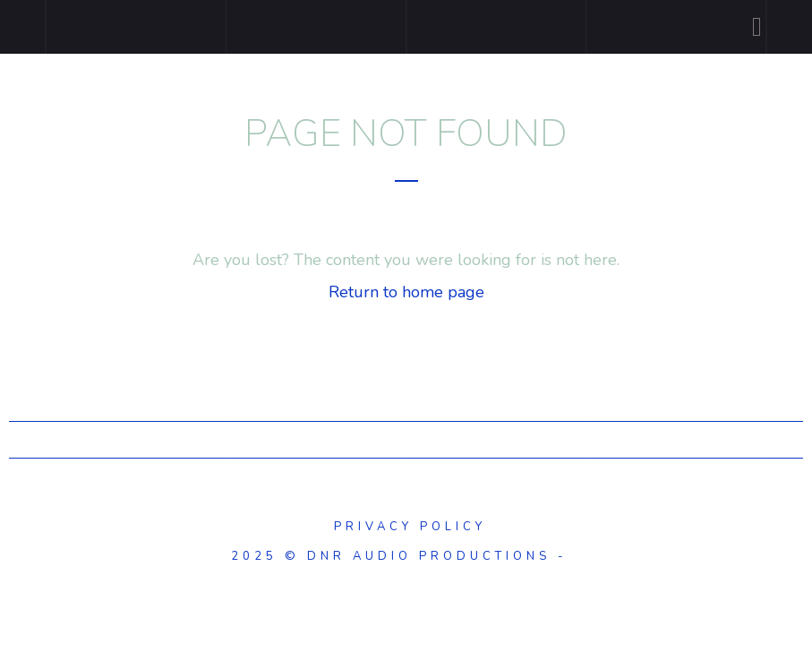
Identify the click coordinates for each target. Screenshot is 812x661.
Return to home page (406, 292)
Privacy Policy (406, 527)
